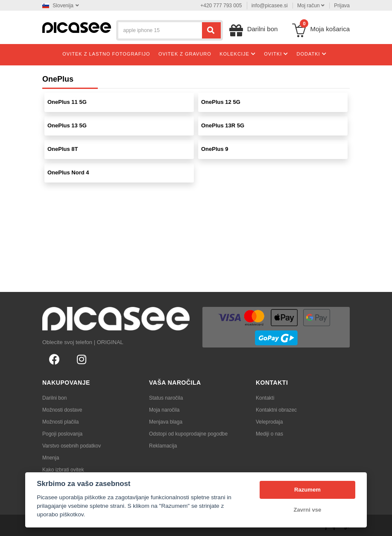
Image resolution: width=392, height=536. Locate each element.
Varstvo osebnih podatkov (72, 446)
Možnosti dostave (62, 410)
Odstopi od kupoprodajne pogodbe (188, 434)
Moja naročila (164, 410)
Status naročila (166, 398)
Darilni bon (54, 398)
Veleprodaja (269, 422)
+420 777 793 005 (221, 6)
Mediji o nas (269, 434)
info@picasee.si (270, 6)
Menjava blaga (166, 422)
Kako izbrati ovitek (63, 470)
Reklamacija (163, 446)
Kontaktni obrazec (276, 410)
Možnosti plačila (60, 422)
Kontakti (265, 398)
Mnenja (51, 458)
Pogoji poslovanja (62, 434)
